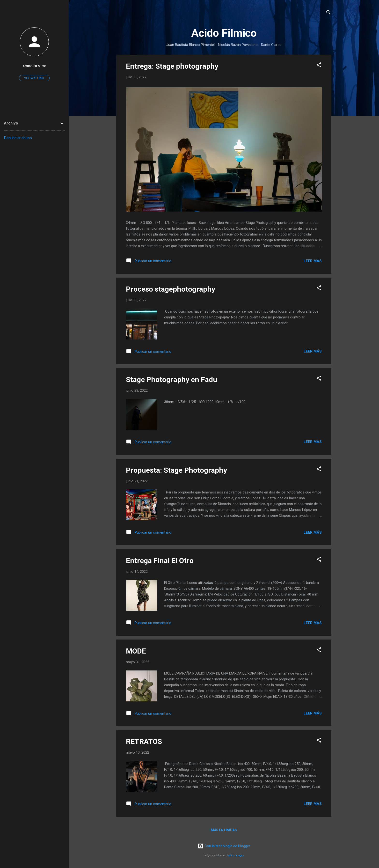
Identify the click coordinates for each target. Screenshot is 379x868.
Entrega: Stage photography (172, 66)
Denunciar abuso (18, 138)
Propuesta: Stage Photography (176, 470)
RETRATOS (144, 741)
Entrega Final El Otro (160, 561)
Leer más (313, 261)
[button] (319, 66)
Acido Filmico (34, 66)
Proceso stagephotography (171, 289)
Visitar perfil (34, 78)
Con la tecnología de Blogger (224, 846)
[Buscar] (328, 13)
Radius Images (235, 855)
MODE (136, 651)
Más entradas (224, 830)
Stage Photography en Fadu (172, 379)
